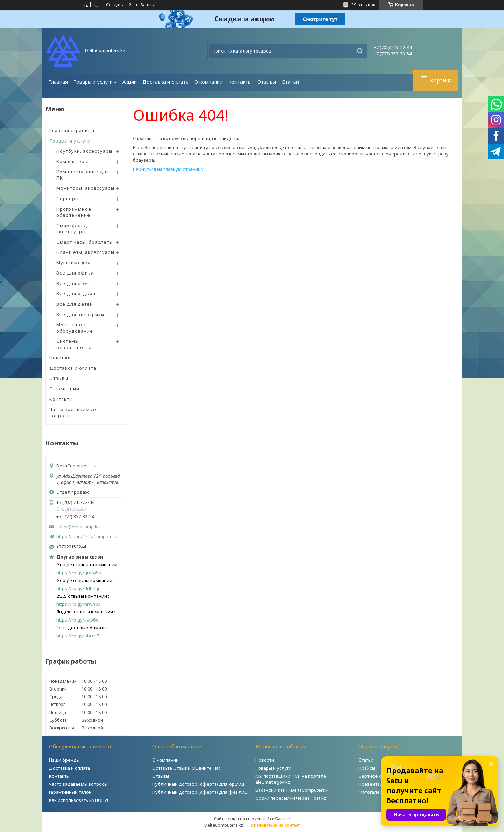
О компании (208, 82)
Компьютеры (72, 161)
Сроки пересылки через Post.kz (291, 798)
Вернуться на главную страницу (168, 169)
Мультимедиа (73, 263)
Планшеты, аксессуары (85, 252)
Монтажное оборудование (75, 328)
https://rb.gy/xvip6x (77, 620)
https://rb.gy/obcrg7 (78, 636)
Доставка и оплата (166, 82)
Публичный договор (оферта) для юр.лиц (198, 784)
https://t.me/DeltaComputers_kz (89, 536)
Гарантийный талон (70, 792)
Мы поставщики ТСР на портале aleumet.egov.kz (291, 779)
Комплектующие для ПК (83, 175)
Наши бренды (64, 760)
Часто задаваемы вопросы (78, 784)
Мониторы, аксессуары (85, 188)
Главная (58, 82)
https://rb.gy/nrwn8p (78, 604)
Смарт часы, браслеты (85, 242)
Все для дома (74, 283)
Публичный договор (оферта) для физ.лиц (200, 792)
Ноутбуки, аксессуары (84, 151)
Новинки (60, 358)
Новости (265, 760)
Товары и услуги (93, 82)
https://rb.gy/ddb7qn (79, 588)
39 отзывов (363, 5)
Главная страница (72, 130)
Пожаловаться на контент (274, 825)
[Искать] (360, 51)
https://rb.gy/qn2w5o (79, 573)
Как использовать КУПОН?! (79, 800)
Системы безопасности (74, 344)
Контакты (240, 82)
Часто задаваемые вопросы (73, 412)
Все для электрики (80, 314)
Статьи (290, 82)
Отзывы (267, 82)
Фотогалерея (373, 792)
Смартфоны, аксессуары (72, 229)
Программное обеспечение (74, 212)
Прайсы (367, 768)
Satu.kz (283, 819)
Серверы (68, 199)
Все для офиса (75, 273)
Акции (130, 82)
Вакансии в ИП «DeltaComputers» (292, 790)
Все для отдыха (76, 293)
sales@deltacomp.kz (78, 527)
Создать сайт (120, 5)
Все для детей (75, 304)
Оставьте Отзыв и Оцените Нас (187, 768)
